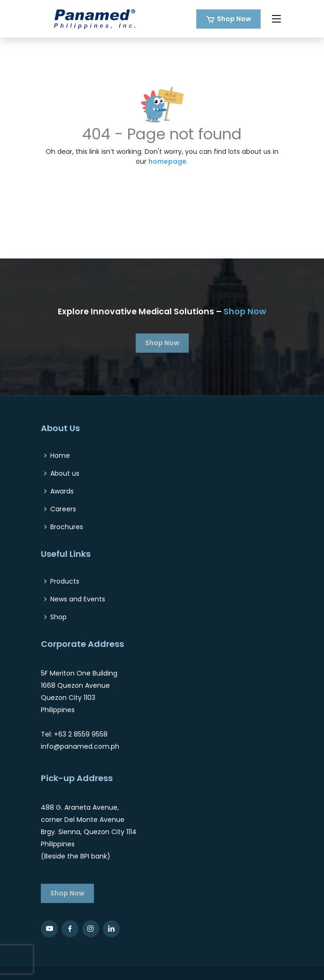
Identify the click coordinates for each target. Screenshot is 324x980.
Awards (62, 491)
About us (65, 473)
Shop (58, 617)
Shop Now (234, 19)
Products (65, 581)
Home (60, 456)
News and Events (78, 599)
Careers (63, 509)
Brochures (67, 527)
